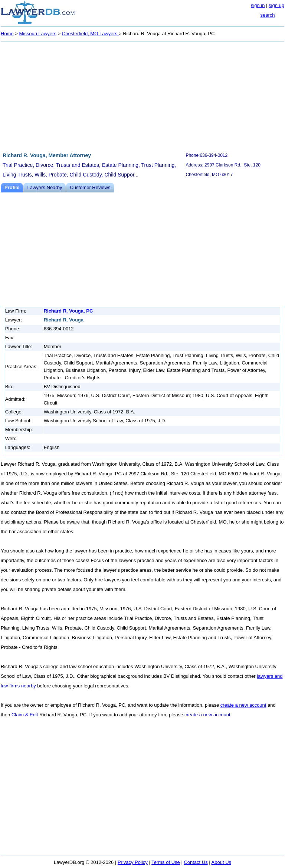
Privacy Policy (133, 862)
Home (7, 34)
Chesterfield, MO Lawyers (90, 34)
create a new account (243, 705)
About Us (221, 862)
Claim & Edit (25, 715)
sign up (276, 5)
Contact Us (196, 862)
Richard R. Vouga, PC (68, 311)
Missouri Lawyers (38, 34)
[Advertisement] (142, 96)
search (267, 15)
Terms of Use (166, 862)
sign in (258, 5)
